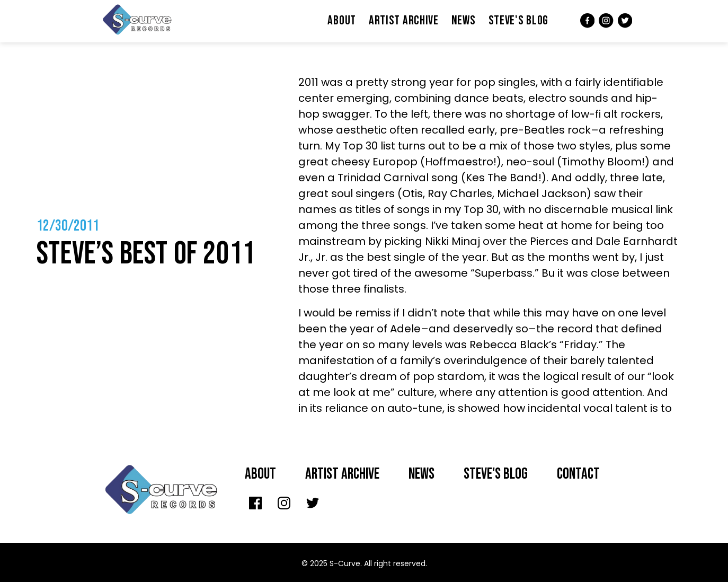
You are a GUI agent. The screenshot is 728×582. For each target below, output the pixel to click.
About (342, 20)
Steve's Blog (518, 20)
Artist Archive (404, 20)
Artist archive (342, 474)
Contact (578, 474)
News (464, 20)
